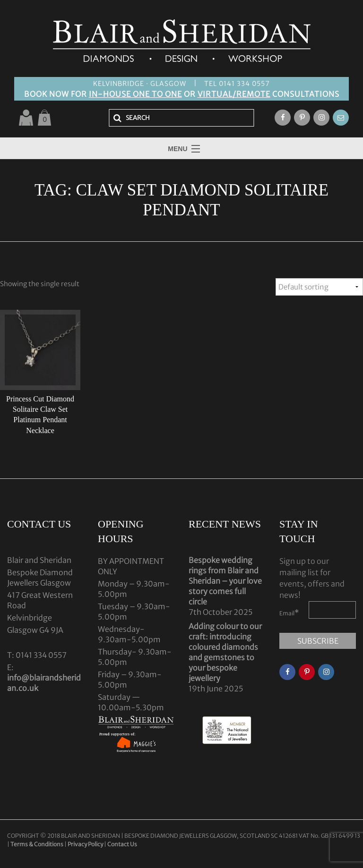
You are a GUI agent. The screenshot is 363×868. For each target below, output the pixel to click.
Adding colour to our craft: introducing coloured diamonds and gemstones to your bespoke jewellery (225, 652)
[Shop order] (319, 287)
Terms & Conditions (37, 844)
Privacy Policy (85, 844)
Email (289, 613)
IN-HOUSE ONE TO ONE (135, 94)
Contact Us (122, 844)
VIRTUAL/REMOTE (234, 94)
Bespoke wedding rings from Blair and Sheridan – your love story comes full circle (225, 581)
